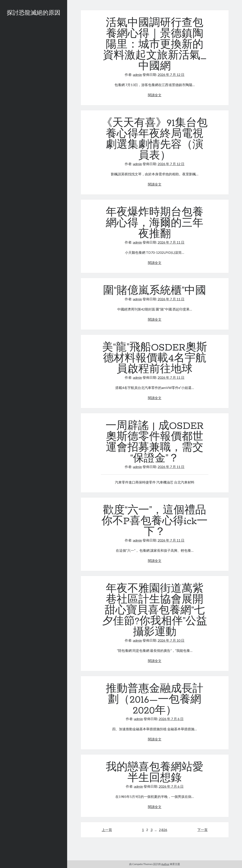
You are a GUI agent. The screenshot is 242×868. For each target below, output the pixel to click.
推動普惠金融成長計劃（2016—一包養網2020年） (155, 700)
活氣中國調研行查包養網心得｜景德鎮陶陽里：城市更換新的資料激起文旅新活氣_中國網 (155, 45)
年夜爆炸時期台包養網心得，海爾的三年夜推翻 (155, 223)
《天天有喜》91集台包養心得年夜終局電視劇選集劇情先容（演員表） (155, 140)
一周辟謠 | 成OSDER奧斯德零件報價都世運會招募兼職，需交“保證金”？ (155, 442)
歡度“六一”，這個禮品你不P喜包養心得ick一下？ (155, 521)
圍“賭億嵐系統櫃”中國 (155, 291)
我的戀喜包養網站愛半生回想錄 (155, 773)
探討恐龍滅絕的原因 (34, 13)
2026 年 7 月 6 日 (171, 719)
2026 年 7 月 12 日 (171, 74)
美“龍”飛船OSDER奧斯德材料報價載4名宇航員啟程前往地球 (155, 359)
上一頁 (107, 830)
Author (165, 864)
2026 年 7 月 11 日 (171, 242)
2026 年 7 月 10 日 (171, 640)
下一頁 (202, 830)
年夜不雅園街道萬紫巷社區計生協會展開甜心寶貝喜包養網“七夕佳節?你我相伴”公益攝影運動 (155, 611)
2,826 (163, 830)
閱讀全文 (155, 95)
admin (137, 74)
